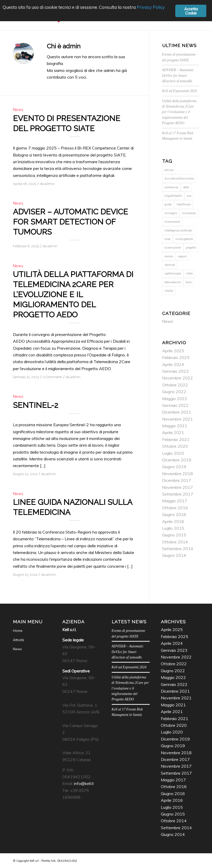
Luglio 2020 (173, 453)
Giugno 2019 (174, 467)
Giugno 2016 (174, 514)
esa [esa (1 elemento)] (189, 196)
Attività (18, 640)
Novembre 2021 (177, 419)
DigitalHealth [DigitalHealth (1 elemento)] (173, 196)
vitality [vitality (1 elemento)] (169, 291)
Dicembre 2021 (177, 412)
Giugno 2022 (174, 392)
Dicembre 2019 (177, 460)
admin (50, 184)
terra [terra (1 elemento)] (189, 282)
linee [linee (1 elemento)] (167, 239)
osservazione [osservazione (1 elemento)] (173, 248)
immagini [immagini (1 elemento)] (171, 213)
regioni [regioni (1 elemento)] (182, 256)
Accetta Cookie (191, 11)
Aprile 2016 (173, 521)
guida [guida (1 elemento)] (168, 204)
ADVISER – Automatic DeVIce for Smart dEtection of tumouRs (70, 222)
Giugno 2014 (174, 555)
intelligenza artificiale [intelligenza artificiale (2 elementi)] (178, 230)
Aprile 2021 (173, 432)
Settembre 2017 (178, 494)
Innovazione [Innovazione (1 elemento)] (172, 222)
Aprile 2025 (173, 351)
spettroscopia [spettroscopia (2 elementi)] (173, 273)
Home (18, 631)
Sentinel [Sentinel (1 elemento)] (170, 265)
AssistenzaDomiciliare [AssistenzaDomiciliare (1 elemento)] (179, 178)
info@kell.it (84, 783)
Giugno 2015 (174, 535)
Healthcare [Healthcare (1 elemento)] (184, 204)
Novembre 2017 (177, 487)
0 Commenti (52, 377)
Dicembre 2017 (177, 480)
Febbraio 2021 (176, 439)
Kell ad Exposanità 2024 (180, 91)
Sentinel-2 (36, 405)
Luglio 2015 (173, 528)
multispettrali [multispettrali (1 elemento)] (184, 239)
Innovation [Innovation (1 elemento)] (189, 213)
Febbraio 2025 (176, 357)
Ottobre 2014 (175, 542)
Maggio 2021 (175, 426)
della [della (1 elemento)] (186, 187)
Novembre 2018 (177, 474)
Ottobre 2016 (175, 508)
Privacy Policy (151, 7)
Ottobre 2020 (175, 446)
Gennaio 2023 (175, 371)
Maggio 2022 (175, 399)
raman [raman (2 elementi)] (169, 256)
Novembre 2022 (177, 378)
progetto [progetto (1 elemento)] (191, 248)
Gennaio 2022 (175, 405)
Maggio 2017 (175, 501)
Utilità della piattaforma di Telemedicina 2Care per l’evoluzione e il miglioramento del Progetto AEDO (73, 294)
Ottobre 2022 (175, 385)
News (18, 110)
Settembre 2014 (178, 549)
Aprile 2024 (173, 364)
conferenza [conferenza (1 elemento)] (171, 187)
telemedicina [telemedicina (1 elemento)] (173, 282)
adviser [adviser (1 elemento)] (169, 170)
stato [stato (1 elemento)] (189, 273)
